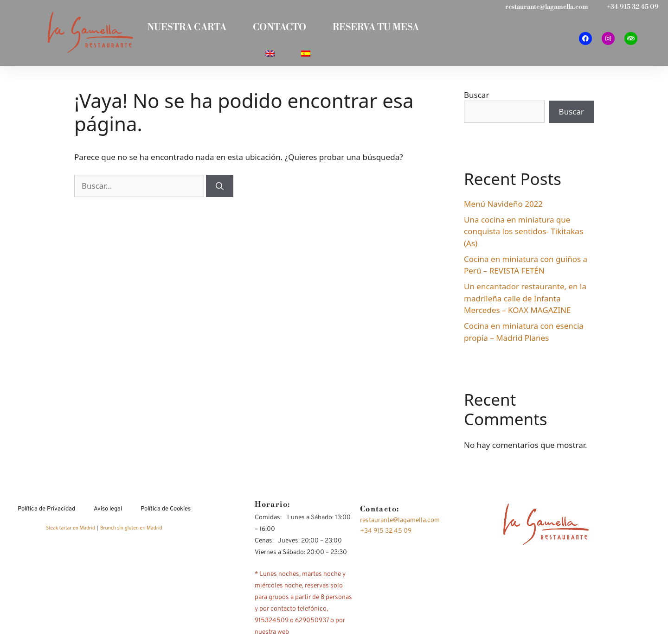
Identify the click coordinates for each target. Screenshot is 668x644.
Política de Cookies (166, 511)
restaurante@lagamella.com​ (547, 7)
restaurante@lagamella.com (400, 523)
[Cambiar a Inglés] (269, 55)
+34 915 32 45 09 (386, 533)
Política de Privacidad (46, 511)
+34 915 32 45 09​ (633, 7)
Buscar (476, 97)
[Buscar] (220, 189)
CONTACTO (279, 28)
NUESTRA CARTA (185, 28)
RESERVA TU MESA (377, 28)
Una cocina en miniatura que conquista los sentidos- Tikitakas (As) (523, 234)
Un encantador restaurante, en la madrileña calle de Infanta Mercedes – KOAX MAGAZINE (525, 301)
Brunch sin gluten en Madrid (131, 530)
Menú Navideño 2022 (503, 206)
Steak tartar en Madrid (71, 530)
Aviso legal (108, 511)
